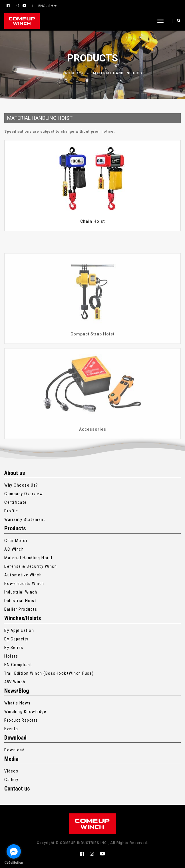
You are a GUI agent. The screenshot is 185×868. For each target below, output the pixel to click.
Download (14, 750)
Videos (11, 771)
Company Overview (24, 494)
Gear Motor (16, 541)
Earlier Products (21, 609)
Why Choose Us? (21, 485)
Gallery (11, 780)
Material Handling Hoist (119, 73)
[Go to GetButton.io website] (14, 862)
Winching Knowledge (25, 712)
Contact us (17, 789)
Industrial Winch (21, 592)
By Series (14, 648)
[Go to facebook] (14, 851)
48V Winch (15, 682)
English (46, 6)
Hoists (11, 656)
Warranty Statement (25, 519)
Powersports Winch (24, 584)
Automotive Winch (23, 575)
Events (11, 729)
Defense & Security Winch (31, 566)
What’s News (18, 703)
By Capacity (16, 639)
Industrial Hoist (20, 601)
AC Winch (14, 549)
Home (46, 73)
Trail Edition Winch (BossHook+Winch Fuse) (49, 673)
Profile (11, 511)
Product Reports (21, 720)
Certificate (16, 502)
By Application (19, 630)
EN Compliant (18, 665)
